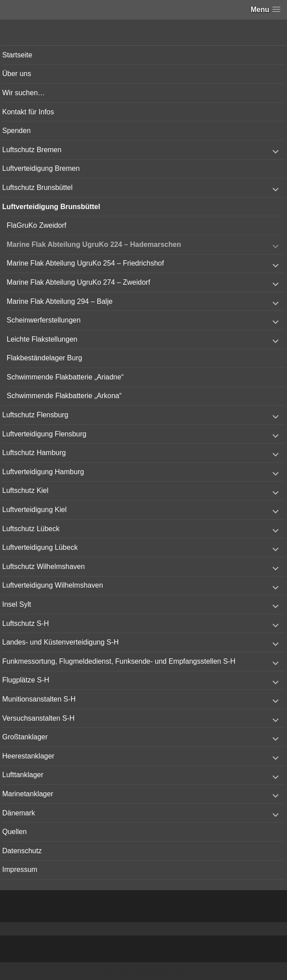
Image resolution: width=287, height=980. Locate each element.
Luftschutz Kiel (25, 490)
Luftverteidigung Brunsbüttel (51, 207)
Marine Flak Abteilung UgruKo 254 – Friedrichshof (85, 263)
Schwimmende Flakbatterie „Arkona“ (64, 396)
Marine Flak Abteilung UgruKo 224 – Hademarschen (94, 244)
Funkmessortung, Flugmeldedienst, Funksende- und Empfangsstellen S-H (119, 661)
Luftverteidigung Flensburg (44, 434)
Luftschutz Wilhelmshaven (44, 567)
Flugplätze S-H (26, 680)
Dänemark (19, 813)
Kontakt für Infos (28, 112)
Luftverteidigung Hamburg (43, 472)
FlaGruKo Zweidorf (36, 225)
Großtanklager (25, 737)
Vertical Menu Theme (161, 972)
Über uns (17, 74)
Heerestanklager (28, 756)
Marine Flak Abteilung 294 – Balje (60, 301)
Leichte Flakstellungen (42, 339)
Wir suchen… (24, 93)
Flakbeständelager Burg (44, 358)
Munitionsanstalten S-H (39, 699)
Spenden (16, 131)
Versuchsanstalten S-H (38, 718)
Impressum (20, 869)
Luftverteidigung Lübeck (40, 547)
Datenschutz (22, 851)
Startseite (17, 55)
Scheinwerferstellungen (44, 320)
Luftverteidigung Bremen (41, 168)
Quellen (14, 832)
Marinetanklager (28, 794)
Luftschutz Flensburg (35, 415)
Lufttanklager (23, 775)
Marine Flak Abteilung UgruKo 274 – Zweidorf (78, 282)
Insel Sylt (17, 604)
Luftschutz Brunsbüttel (37, 188)
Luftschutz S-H (26, 623)
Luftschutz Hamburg (34, 453)
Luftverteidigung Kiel (34, 510)
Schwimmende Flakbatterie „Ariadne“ (65, 377)
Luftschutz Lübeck (31, 529)
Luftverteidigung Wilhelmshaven (53, 585)
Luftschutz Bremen (32, 150)
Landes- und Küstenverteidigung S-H (60, 642)
